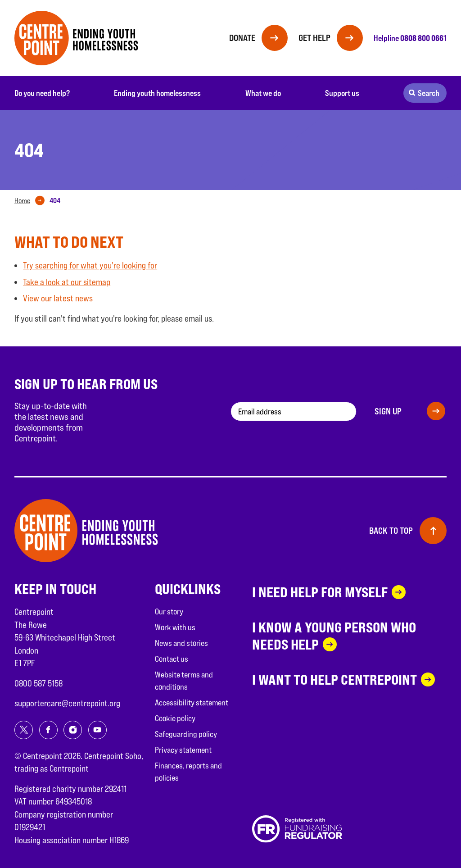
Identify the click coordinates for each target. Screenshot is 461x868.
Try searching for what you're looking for (90, 265)
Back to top (391, 531)
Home (22, 201)
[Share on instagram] (73, 730)
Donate (240, 38)
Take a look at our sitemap (67, 282)
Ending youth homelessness (157, 93)
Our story (169, 611)
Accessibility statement (192, 702)
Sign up (388, 411)
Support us (342, 93)
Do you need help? (42, 93)
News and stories (181, 643)
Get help (313, 38)
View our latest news (58, 298)
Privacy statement (183, 750)
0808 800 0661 (423, 38)
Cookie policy (175, 718)
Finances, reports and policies (188, 772)
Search (429, 93)
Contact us (172, 659)
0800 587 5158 (38, 683)
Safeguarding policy (186, 734)
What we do (263, 93)
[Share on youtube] (97, 730)
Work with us (175, 627)
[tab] (31, 201)
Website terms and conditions (184, 681)
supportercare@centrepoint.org (67, 703)
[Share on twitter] (24, 730)
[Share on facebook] (48, 730)
